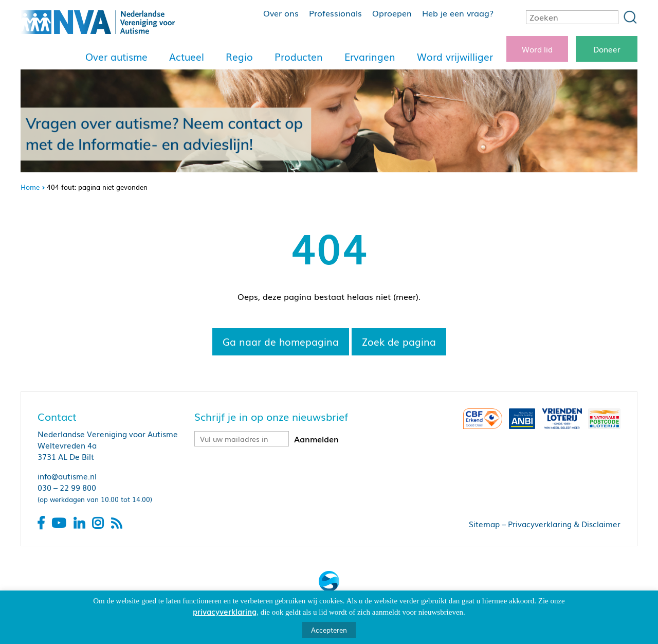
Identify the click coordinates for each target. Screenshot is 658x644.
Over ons (281, 13)
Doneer (607, 49)
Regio (239, 57)
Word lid (537, 49)
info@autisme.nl (67, 476)
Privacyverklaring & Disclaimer (564, 524)
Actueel (187, 57)
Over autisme (116, 57)
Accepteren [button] (329, 630)
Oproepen (392, 13)
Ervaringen (370, 57)
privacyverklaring (225, 611)
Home (30, 187)
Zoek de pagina (399, 342)
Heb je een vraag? (458, 13)
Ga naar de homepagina (281, 342)
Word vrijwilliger (455, 57)
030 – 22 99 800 (67, 487)
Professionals (335, 13)
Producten (299, 57)
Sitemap (484, 524)
